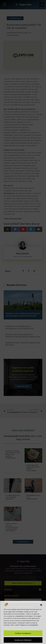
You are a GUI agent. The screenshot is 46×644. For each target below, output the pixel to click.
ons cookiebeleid (31, 625)
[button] (41, 605)
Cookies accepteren (23, 633)
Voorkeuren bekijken (23, 640)
